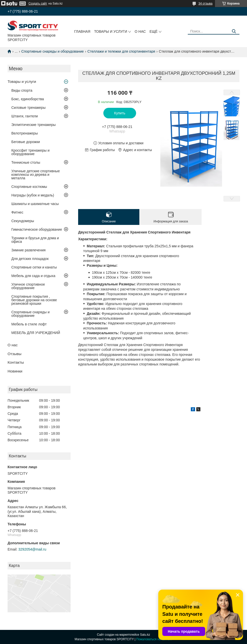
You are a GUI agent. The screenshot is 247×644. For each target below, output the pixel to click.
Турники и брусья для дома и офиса (35, 240)
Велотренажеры (25, 133)
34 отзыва (205, 4)
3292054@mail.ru (32, 549)
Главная (82, 31)
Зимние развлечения (28, 250)
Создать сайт (38, 4)
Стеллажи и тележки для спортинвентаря (121, 51)
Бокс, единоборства (28, 99)
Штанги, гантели (25, 116)
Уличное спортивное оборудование (28, 286)
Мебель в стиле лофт (29, 324)
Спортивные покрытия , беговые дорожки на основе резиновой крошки (34, 300)
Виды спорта (22, 90)
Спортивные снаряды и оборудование (53, 51)
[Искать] (234, 31)
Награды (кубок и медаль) (33, 195)
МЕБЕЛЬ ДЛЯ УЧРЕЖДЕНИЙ (36, 333)
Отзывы (14, 354)
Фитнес (17, 212)
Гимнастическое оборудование (37, 229)
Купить (120, 113)
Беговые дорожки (26, 142)
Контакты (16, 362)
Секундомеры (23, 221)
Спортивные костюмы (29, 187)
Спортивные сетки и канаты (34, 267)
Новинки (15, 371)
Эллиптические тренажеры (34, 125)
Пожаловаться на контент (154, 639)
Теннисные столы (26, 162)
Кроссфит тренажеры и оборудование (30, 152)
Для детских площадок (30, 259)
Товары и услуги (111, 31)
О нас (140, 31)
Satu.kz (145, 635)
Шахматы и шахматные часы (35, 204)
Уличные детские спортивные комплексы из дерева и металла (36, 175)
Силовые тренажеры (28, 108)
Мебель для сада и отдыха (33, 276)
